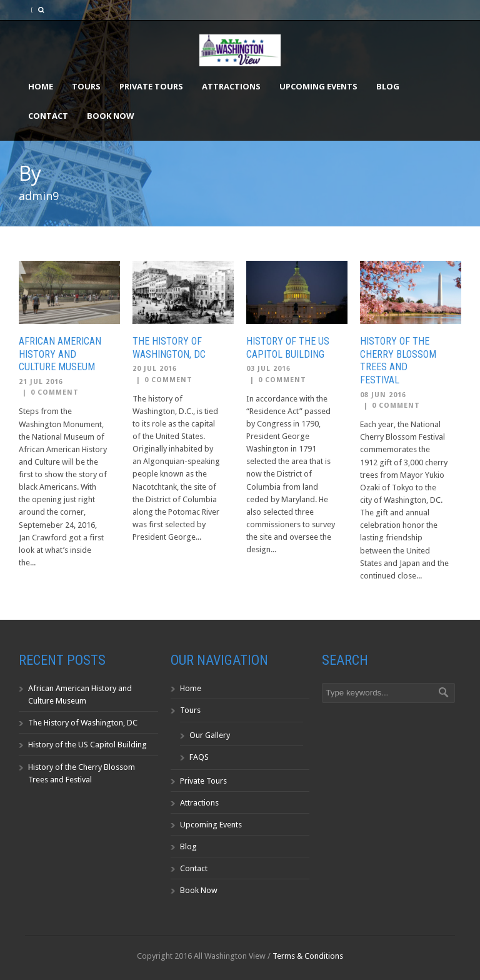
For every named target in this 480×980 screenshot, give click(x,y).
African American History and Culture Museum (60, 354)
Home (41, 86)
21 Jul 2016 (41, 382)
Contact (48, 116)
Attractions (231, 86)
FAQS (199, 757)
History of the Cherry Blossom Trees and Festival (398, 361)
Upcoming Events (318, 86)
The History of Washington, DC (169, 348)
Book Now (111, 116)
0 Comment (55, 392)
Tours (86, 86)
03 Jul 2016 (268, 369)
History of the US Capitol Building (288, 348)
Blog (388, 86)
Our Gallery (210, 735)
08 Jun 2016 (383, 395)
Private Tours (151, 86)
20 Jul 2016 (155, 369)
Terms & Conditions (308, 956)
